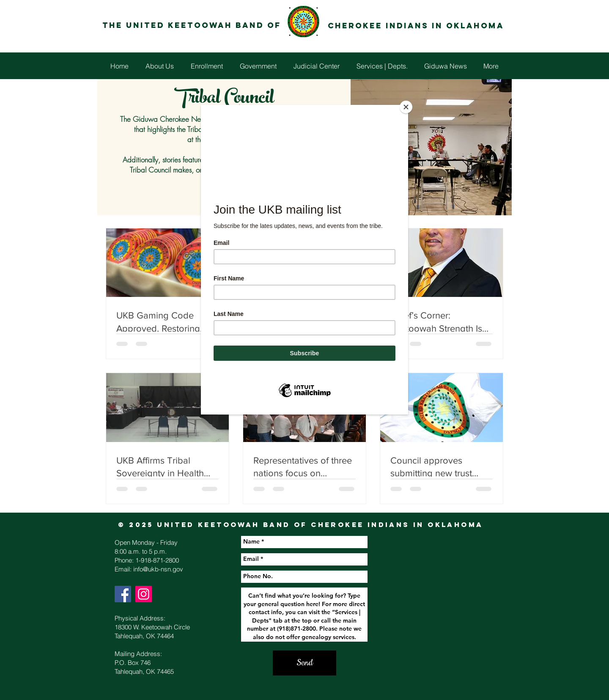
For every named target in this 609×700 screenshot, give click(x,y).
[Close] (406, 107)
